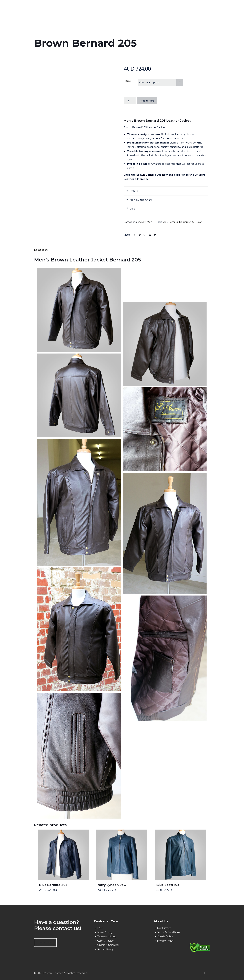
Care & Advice (105, 941)
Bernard (173, 222)
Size (128, 81)
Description (41, 250)
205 (165, 222)
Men (149, 222)
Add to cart (147, 101)
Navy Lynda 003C (112, 885)
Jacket (142, 222)
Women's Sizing (107, 937)
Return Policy (105, 949)
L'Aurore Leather (53, 973)
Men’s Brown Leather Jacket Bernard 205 (88, 260)
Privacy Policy (165, 941)
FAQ (100, 928)
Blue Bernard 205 (53, 885)
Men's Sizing (105, 932)
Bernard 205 (186, 222)
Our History (164, 928)
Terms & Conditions (169, 932)
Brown (199, 222)
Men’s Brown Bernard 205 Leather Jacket (157, 121)
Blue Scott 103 (168, 885)
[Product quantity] (130, 101)
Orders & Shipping (108, 945)
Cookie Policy (165, 937)
